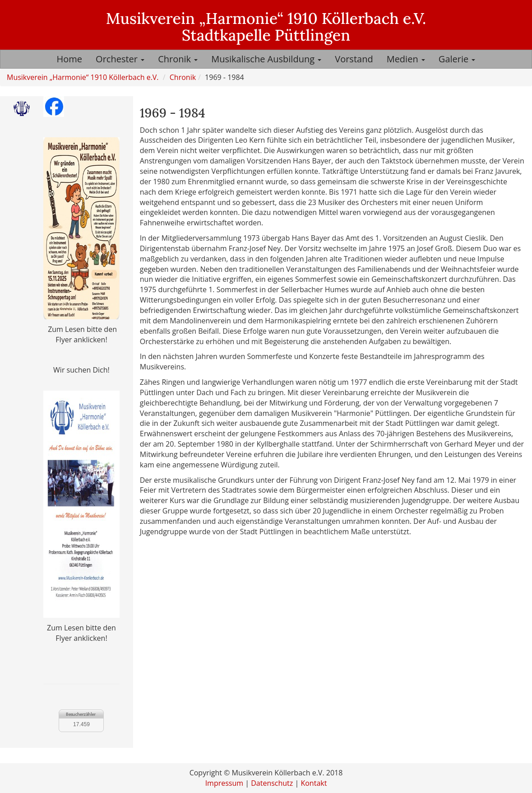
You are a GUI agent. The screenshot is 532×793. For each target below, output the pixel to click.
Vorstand (354, 59)
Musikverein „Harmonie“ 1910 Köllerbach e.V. (83, 77)
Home (70, 59)
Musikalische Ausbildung (266, 59)
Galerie (457, 59)
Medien (406, 59)
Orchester (120, 59)
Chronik (178, 59)
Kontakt (314, 783)
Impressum (224, 783)
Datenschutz (272, 783)
